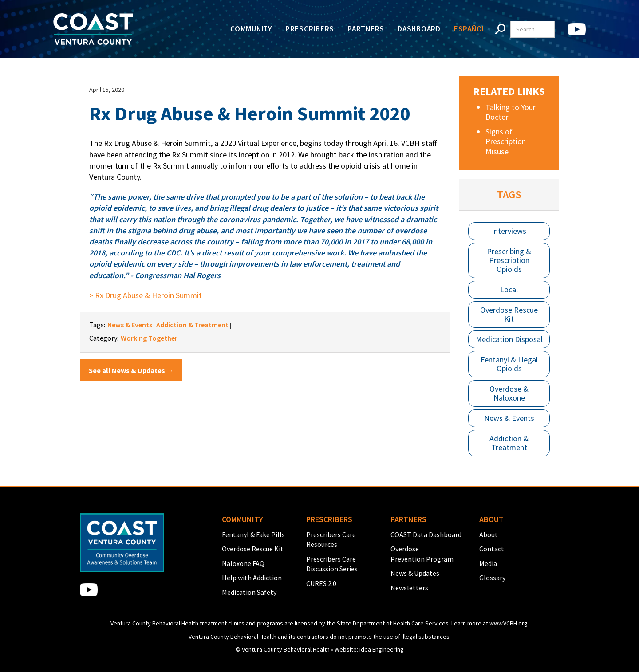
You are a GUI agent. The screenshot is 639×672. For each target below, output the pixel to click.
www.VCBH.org (509, 623)
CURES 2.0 (321, 583)
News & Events (509, 418)
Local (509, 289)
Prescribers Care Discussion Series (332, 564)
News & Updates (415, 573)
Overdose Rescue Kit (509, 314)
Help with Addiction (252, 578)
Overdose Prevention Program (422, 554)
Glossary (492, 578)
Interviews (509, 231)
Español (470, 29)
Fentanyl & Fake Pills (253, 534)
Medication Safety (249, 592)
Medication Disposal (509, 339)
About (489, 534)
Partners (366, 29)
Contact (492, 549)
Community (251, 29)
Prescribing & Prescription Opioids (509, 260)
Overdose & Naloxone (509, 393)
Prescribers (310, 29)
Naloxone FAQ (243, 563)
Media (488, 563)
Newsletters (409, 588)
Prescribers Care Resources (331, 539)
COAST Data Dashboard (426, 534)
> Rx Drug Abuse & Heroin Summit (146, 295)
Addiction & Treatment (509, 443)
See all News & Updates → (131, 370)
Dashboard (419, 29)
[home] (93, 29)
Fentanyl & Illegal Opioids (509, 364)
